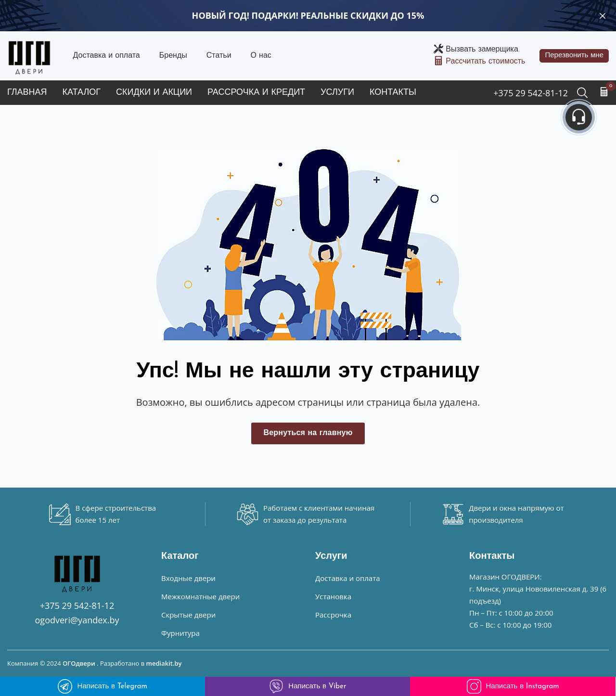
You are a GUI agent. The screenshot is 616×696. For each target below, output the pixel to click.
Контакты (393, 93)
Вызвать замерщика (482, 50)
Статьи (219, 56)
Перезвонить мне (574, 56)
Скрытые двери (188, 615)
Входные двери (188, 578)
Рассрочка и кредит (256, 93)
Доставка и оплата (106, 56)
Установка (333, 596)
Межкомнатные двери (200, 596)
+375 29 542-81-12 (531, 93)
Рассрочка (333, 615)
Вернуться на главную (308, 433)
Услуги (337, 93)
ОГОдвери (79, 663)
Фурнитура (180, 633)
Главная (27, 93)
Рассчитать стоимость (485, 62)
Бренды (173, 56)
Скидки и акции (154, 93)
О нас (261, 56)
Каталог (82, 93)
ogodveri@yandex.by (77, 620)
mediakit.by (164, 663)
